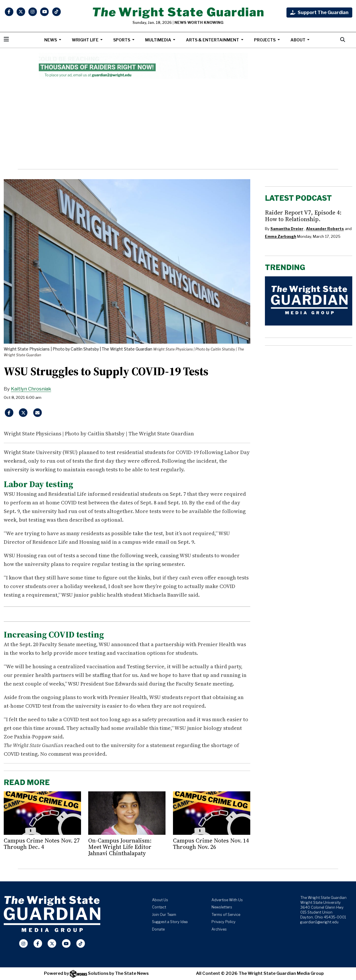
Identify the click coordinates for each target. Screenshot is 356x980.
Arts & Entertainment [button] (213, 40)
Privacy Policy (224, 922)
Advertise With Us (227, 900)
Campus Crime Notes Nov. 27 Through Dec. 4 (42, 844)
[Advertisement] (178, 124)
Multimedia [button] (159, 40)
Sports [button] (122, 40)
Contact (159, 907)
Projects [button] (265, 40)
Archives (219, 929)
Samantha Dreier (287, 229)
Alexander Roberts (325, 229)
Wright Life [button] (86, 40)
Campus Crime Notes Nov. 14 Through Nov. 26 (211, 844)
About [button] (298, 40)
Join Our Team (164, 915)
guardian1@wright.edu (319, 922)
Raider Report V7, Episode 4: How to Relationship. (303, 216)
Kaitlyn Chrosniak (31, 389)
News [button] (51, 40)
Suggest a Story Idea (170, 922)
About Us (160, 900)
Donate (158, 929)
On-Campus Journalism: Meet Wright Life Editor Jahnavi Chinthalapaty (120, 847)
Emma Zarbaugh (281, 236)
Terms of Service (226, 915)
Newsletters (222, 907)
